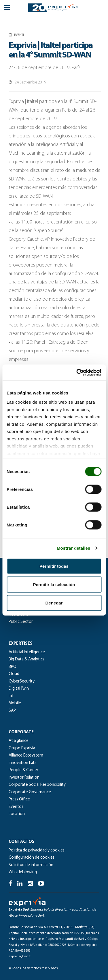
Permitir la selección (54, 584)
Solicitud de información (31, 865)
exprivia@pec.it (20, 956)
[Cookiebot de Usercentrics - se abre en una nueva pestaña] (77, 373)
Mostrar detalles (74, 548)
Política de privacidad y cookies (37, 850)
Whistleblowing (23, 872)
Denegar (54, 603)
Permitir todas (54, 566)
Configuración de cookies (32, 858)
